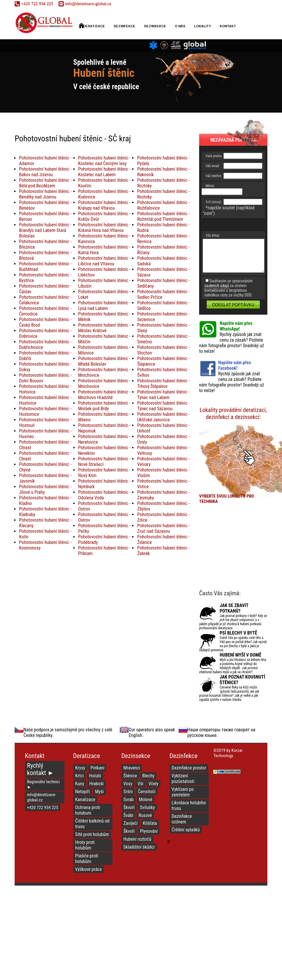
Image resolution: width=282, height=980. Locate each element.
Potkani (98, 768)
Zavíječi (130, 823)
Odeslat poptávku (233, 305)
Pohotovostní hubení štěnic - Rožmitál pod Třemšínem (163, 216)
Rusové (145, 815)
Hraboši (96, 784)
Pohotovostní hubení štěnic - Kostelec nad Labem (104, 172)
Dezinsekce (155, 26)
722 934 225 (34, 4)
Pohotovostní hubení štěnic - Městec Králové (104, 328)
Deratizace (92, 26)
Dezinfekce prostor (189, 768)
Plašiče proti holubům (87, 859)
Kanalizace (85, 800)
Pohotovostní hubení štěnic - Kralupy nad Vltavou (104, 205)
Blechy (148, 776)
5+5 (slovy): (214, 202)
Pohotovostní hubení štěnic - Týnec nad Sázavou (163, 406)
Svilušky (147, 807)
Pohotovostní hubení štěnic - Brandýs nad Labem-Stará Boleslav (45, 230)
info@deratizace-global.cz (85, 4)
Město (210, 186)
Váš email (212, 166)
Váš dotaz (212, 235)
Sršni (128, 792)
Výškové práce (89, 869)
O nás (180, 26)
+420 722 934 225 (43, 808)
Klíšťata (150, 823)
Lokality (202, 26)
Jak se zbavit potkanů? (234, 608)
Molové (146, 800)
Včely (153, 784)
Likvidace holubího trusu (189, 806)
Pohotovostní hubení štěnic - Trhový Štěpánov (163, 384)
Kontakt (228, 26)
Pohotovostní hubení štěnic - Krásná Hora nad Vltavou (104, 228)
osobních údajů (217, 286)
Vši (140, 784)
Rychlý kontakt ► (40, 769)
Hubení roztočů (137, 839)
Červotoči (147, 792)
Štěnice (130, 776)
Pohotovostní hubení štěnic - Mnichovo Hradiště (104, 395)
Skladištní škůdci (139, 847)
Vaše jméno (214, 156)
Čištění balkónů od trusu (92, 824)
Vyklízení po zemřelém (183, 792)
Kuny (80, 784)
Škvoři (129, 807)
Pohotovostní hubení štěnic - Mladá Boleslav (104, 361)
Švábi (128, 815)
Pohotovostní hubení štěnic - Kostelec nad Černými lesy (104, 161)
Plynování (149, 831)
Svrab (128, 800)
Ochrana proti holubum (88, 810)
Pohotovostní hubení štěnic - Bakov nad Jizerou (45, 172)
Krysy (80, 768)
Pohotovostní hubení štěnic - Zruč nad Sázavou (163, 528)
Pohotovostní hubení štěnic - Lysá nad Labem (104, 306)
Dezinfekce (124, 26)
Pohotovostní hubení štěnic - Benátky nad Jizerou (45, 194)
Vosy (128, 784)
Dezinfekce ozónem (182, 819)
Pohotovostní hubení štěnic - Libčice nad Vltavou (104, 261)
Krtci (80, 776)
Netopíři (83, 792)
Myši (100, 792)
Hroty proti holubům (85, 845)
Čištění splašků (186, 830)
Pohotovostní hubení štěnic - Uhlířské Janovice (163, 417)
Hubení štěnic (104, 73)
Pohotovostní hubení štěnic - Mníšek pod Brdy (104, 406)
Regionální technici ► (43, 784)
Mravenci (132, 768)
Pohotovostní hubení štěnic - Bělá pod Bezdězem (45, 183)
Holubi (95, 776)
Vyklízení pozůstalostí (183, 779)
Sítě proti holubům (92, 834)
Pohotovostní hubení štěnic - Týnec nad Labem (163, 395)
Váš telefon (213, 176)
